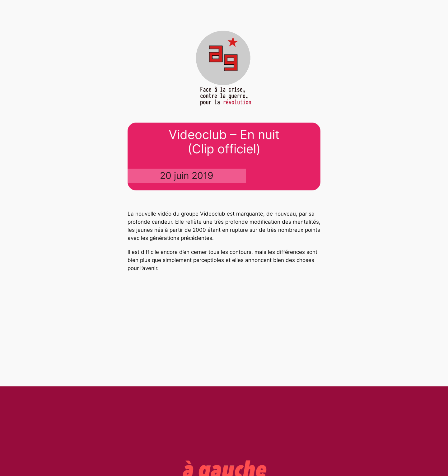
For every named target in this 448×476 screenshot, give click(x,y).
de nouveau (281, 214)
